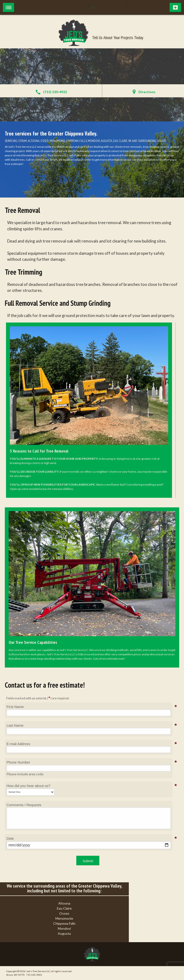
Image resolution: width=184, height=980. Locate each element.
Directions (147, 92)
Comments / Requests (24, 805)
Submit (88, 861)
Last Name (15, 725)
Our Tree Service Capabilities (33, 642)
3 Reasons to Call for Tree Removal (39, 451)
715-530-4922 (140, 5)
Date (10, 838)
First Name (15, 707)
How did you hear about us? (28, 786)
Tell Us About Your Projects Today (118, 37)
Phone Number (18, 762)
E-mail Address (18, 744)
